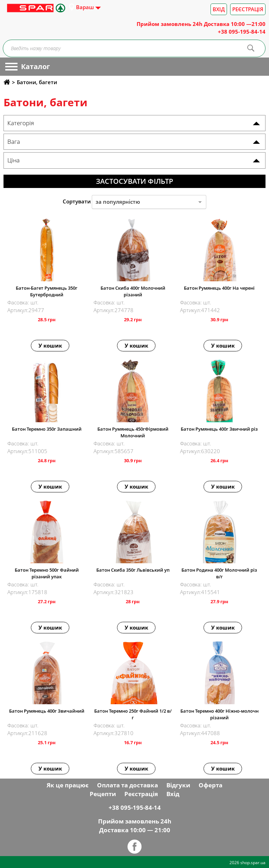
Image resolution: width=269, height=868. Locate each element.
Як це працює (68, 785)
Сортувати (77, 201)
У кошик (50, 345)
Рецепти (103, 794)
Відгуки (178, 785)
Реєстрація (248, 9)
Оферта (211, 785)
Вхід (219, 9)
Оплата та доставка (127, 785)
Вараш (85, 7)
